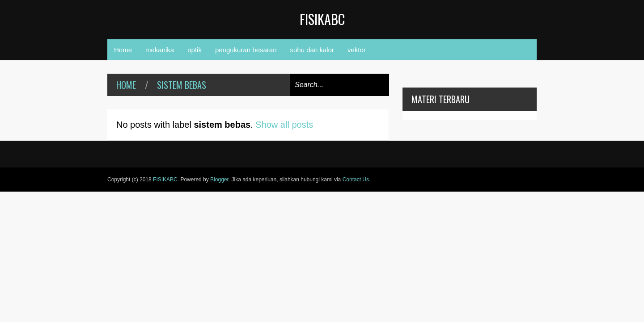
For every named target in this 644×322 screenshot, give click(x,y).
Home (123, 50)
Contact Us (356, 180)
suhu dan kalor (312, 50)
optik (195, 50)
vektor (357, 50)
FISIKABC (322, 19)
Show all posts (284, 125)
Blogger (219, 180)
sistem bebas (182, 85)
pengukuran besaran (246, 50)
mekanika (160, 50)
